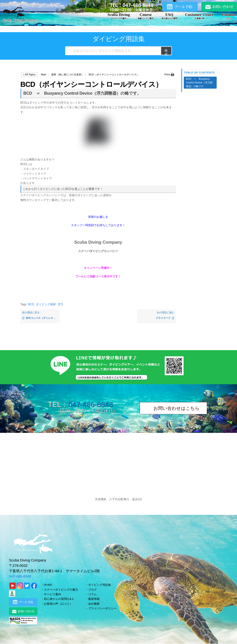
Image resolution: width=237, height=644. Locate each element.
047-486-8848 (90, 404)
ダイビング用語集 (100, 585)
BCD (31, 304)
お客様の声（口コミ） (58, 604)
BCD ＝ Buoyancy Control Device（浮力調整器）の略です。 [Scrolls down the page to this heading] (199, 83)
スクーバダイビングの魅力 (61, 590)
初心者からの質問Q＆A (59, 599)
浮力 (60, 304)
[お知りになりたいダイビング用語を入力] (113, 51)
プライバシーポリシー (102, 608)
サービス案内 (52, 594)
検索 (166, 52)
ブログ (92, 590)
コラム (92, 594)
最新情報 (94, 599)
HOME (48, 585)
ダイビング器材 (46, 304)
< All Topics (29, 74)
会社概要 (94, 604)
